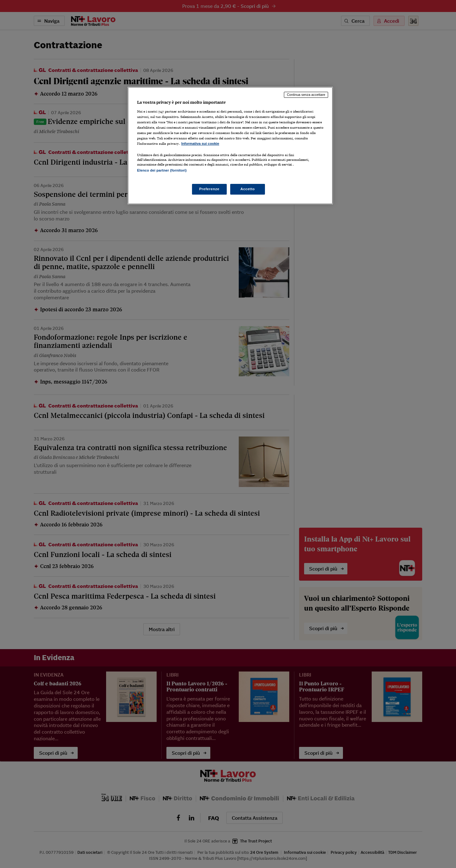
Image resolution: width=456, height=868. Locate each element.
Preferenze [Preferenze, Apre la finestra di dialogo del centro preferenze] (209, 189)
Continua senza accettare (306, 95)
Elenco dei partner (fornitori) (162, 170)
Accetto (248, 189)
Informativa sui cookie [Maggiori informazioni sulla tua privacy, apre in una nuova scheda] (200, 144)
